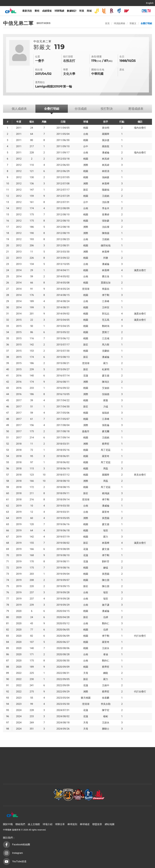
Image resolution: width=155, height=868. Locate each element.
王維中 (106, 685)
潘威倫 (106, 153)
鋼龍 (106, 673)
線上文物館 (34, 824)
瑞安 (106, 530)
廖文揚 (106, 376)
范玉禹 (106, 320)
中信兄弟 (97, 11)
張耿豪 (106, 221)
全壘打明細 (146, 23)
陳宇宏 (106, 710)
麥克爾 (106, 431)
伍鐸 (106, 617)
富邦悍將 (119, 11)
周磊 (106, 469)
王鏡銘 (106, 196)
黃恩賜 (106, 518)
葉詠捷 (106, 140)
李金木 (106, 208)
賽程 (37, 11)
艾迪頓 (106, 388)
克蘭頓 (106, 351)
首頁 (107, 23)
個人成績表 (19, 109)
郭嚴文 (133, 23)
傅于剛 (106, 295)
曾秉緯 (106, 215)
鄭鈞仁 (106, 623)
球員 (82, 11)
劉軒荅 (106, 561)
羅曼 (106, 400)
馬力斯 (106, 345)
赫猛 (106, 568)
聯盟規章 (97, 824)
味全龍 (127, 11)
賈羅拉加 (106, 283)
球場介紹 (48, 824)
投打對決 (107, 109)
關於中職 (8, 824)
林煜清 (106, 171)
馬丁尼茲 (106, 450)
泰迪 (106, 654)
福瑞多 (106, 413)
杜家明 (106, 369)
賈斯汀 (106, 332)
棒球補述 (85, 824)
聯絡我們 (20, 824)
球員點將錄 (120, 23)
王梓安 (106, 307)
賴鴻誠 (106, 493)
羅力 (106, 363)
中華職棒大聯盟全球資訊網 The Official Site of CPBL (11, 11)
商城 (89, 11)
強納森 (106, 177)
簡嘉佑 (106, 289)
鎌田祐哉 (106, 245)
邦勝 (106, 258)
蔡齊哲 (106, 444)
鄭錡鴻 (106, 326)
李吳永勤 (106, 704)
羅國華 (106, 134)
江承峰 (106, 301)
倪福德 (106, 394)
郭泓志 (106, 314)
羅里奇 (106, 456)
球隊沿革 (60, 824)
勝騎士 (106, 729)
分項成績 (81, 109)
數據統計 (72, 11)
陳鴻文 (106, 382)
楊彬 (106, 716)
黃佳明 (106, 128)
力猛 (106, 407)
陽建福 (106, 190)
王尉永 (106, 648)
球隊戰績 (59, 11)
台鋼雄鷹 (134, 11)
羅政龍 (106, 146)
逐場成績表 (136, 109)
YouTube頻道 (19, 861)
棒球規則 (72, 824)
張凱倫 (106, 425)
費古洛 (106, 276)
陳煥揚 (106, 233)
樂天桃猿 (112, 11)
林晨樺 (106, 184)
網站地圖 (110, 824)
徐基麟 (106, 698)
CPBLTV (146, 11)
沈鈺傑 (106, 202)
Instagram (17, 853)
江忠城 (106, 338)
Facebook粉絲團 (21, 845)
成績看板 (47, 11)
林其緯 (106, 159)
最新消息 (27, 11)
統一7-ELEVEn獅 (104, 11)
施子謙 (106, 605)
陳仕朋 (106, 580)
